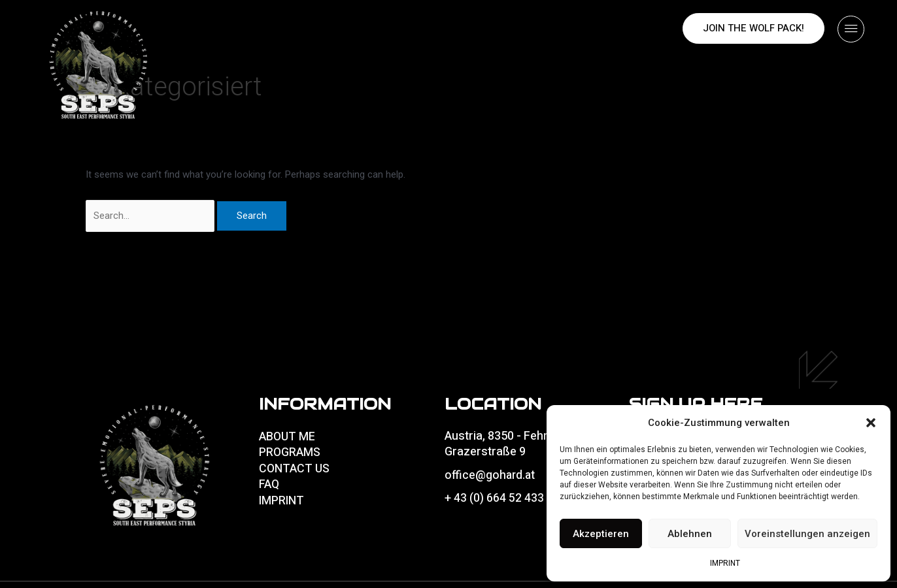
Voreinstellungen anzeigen (807, 534)
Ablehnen (690, 534)
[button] (871, 423)
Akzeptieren (601, 534)
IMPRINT (725, 563)
